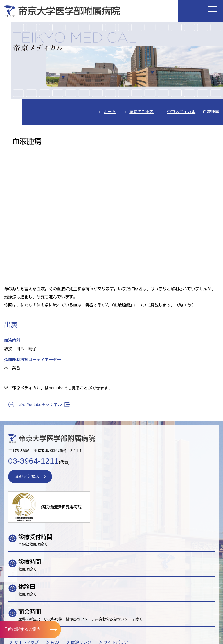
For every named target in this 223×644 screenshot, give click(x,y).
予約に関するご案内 (22, 629)
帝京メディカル (181, 112)
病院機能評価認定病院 (61, 507)
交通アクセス (27, 476)
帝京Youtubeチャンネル (44, 404)
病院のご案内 (141, 112)
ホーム (110, 112)
